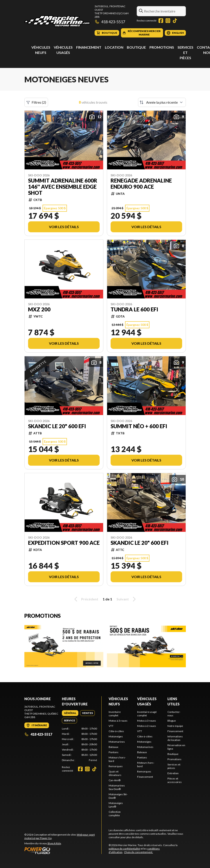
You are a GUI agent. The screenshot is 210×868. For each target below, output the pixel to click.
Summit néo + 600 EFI (139, 426)
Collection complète (115, 814)
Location (114, 47)
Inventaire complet (115, 714)
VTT (111, 726)
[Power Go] (63, 850)
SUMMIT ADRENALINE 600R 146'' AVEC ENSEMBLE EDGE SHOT (63, 187)
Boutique (136, 47)
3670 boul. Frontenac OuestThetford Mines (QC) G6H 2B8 (112, 12)
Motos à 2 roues (147, 726)
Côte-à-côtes (116, 731)
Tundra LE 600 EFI (134, 309)
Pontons (114, 752)
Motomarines (117, 742)
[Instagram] (168, 21)
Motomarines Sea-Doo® (117, 787)
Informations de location (175, 738)
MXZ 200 (39, 309)
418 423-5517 (110, 22)
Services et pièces (185, 52)
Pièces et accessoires (175, 780)
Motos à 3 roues (118, 721)
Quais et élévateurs (115, 773)
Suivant (127, 599)
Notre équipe (175, 726)
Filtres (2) (36, 102)
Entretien (173, 773)
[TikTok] (175, 21)
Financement (89, 47)
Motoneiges (116, 736)
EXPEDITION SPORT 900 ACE (64, 543)
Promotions (162, 47)
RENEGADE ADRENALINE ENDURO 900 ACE (141, 184)
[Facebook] (161, 21)
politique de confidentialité (124, 849)
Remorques (116, 766)
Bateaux (113, 747)
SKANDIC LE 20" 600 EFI (57, 426)
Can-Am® (115, 780)
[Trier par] (162, 102)
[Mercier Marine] (57, 21)
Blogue (172, 721)
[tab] (70, 713)
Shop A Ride (54, 843)
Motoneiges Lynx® (116, 805)
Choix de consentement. (138, 852)
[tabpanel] (79, 744)
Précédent (86, 599)
